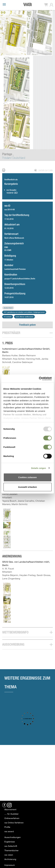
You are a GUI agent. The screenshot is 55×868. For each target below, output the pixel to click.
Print (5, 170)
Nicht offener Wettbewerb (24, 317)
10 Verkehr (8, 317)
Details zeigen (38, 468)
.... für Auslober (12, 814)
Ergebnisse (10, 842)
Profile (7, 827)
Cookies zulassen (28, 477)
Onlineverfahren (12, 818)
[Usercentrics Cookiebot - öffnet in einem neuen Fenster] (39, 379)
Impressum (10, 865)
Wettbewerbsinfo (15, 632)
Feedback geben (27, 325)
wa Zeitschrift (11, 846)
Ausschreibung (13, 644)
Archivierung (10, 859)
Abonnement (10, 809)
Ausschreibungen (13, 837)
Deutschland (8, 308)
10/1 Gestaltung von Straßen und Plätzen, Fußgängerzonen (24, 312)
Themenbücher (12, 850)
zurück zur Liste (44, 170)
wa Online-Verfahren (14, 823)
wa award (9, 831)
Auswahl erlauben (27, 487)
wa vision (9, 855)
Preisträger (11, 333)
